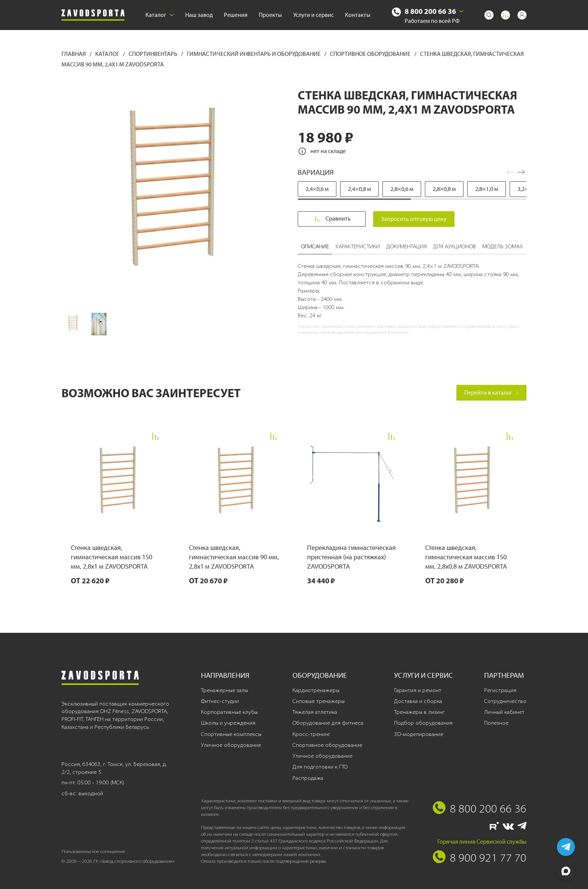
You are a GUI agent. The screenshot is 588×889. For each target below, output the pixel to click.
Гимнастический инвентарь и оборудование (254, 54)
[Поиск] (489, 15)
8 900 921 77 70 (488, 857)
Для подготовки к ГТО (320, 767)
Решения (236, 15)
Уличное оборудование (231, 745)
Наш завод (199, 15)
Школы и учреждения (228, 723)
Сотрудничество (505, 701)
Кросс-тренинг (311, 734)
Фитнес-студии (220, 701)
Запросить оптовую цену (415, 219)
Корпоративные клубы (229, 712)
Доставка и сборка (418, 701)
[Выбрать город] (461, 11)
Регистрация (500, 690)
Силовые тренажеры (319, 701)
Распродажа (308, 778)
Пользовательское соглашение (93, 851)
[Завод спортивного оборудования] (93, 15)
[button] (521, 172)
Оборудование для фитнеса (328, 723)
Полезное (496, 723)
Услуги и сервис (313, 15)
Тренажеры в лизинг (419, 712)
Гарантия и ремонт (418, 690)
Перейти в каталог (491, 393)
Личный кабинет (504, 712)
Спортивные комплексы (231, 734)
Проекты (270, 15)
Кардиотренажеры (316, 690)
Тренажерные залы (224, 690)
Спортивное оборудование (371, 54)
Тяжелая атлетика (315, 712)
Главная (74, 54)
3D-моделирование (419, 734)
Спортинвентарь (154, 54)
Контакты (358, 15)
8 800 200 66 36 (430, 11)
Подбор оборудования (423, 723)
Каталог (160, 15)
